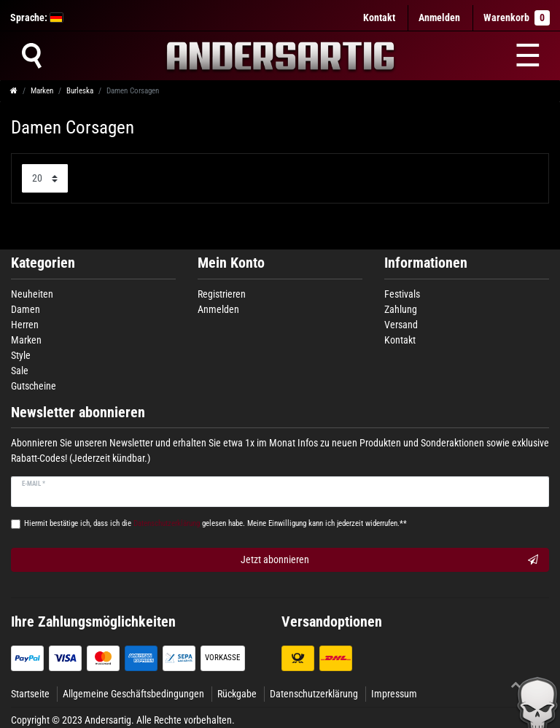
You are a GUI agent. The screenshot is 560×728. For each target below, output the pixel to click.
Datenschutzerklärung (314, 694)
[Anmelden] (439, 18)
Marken (42, 91)
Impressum (394, 694)
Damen (26, 309)
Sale (20, 371)
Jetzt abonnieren (389, 560)
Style (21, 355)
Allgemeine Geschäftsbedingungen (133, 694)
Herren (25, 325)
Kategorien (43, 263)
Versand (401, 325)
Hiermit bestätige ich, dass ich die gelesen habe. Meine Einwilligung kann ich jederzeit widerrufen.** (215, 523)
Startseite (30, 694)
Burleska (80, 91)
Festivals (402, 294)
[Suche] (31, 55)
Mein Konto (231, 263)
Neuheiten (32, 294)
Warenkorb (517, 18)
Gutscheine (34, 386)
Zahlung (401, 309)
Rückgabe (237, 694)
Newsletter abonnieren (78, 413)
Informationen (426, 263)
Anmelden (218, 309)
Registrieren (222, 294)
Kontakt (379, 18)
